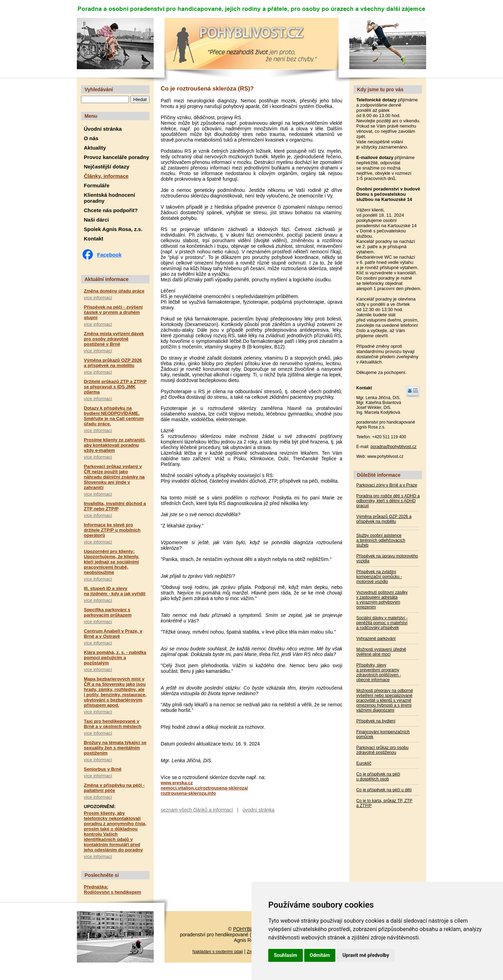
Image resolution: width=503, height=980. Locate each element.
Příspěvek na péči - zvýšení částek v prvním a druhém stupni (113, 312)
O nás (91, 138)
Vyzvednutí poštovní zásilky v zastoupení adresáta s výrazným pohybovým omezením (382, 600)
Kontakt (94, 239)
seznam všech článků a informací (197, 810)
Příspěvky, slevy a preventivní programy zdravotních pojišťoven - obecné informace (379, 672)
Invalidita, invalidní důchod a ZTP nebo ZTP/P (115, 506)
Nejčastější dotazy (107, 167)
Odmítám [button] (320, 955)
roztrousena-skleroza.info (188, 793)
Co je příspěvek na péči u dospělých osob (378, 777)
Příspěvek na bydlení (376, 721)
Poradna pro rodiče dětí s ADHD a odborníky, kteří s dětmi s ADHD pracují (388, 501)
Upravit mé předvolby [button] (366, 955)
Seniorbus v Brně (103, 769)
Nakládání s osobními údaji (218, 952)
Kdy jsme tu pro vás (380, 89)
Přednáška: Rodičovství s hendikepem (112, 889)
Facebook (109, 255)
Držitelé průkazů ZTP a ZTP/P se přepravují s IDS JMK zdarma (115, 387)
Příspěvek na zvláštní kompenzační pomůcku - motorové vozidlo (379, 577)
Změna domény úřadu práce (114, 291)
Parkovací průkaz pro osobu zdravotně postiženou (382, 750)
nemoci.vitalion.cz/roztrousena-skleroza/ (204, 788)
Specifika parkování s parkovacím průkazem (108, 612)
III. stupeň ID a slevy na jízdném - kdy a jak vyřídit (115, 591)
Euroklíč (364, 763)
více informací (98, 298)
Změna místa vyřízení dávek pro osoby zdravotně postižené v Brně (114, 339)
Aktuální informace (107, 279)
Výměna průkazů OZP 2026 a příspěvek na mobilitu (113, 363)
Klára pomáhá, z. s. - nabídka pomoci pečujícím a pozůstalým (115, 658)
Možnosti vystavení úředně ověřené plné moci (381, 652)
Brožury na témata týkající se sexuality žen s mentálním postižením (115, 748)
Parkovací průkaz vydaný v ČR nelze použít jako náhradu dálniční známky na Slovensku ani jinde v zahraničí (114, 477)
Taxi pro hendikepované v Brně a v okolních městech (113, 724)
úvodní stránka (258, 810)
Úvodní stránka (103, 129)
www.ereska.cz (177, 783)
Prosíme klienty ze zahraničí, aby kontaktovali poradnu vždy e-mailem (115, 445)
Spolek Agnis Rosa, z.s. (113, 229)
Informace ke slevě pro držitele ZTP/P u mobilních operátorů (112, 530)
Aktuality (95, 148)
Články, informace (106, 176)
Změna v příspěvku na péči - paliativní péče (114, 788)
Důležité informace (379, 475)
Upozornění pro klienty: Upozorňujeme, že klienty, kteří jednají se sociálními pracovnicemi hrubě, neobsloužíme (112, 562)
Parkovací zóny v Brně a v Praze (387, 485)
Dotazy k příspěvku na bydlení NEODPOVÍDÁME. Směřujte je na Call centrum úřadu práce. (114, 416)
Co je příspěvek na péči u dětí (384, 790)
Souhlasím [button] (286, 955)
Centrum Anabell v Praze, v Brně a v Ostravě (113, 634)
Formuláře (97, 185)
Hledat (140, 99)
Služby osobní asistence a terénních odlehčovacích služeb (381, 540)
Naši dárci (96, 220)
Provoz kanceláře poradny (116, 157)
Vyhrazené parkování (376, 639)
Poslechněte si (102, 875)
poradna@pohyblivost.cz (394, 447)
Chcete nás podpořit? (111, 210)
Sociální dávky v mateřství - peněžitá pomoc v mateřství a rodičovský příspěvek (382, 623)
